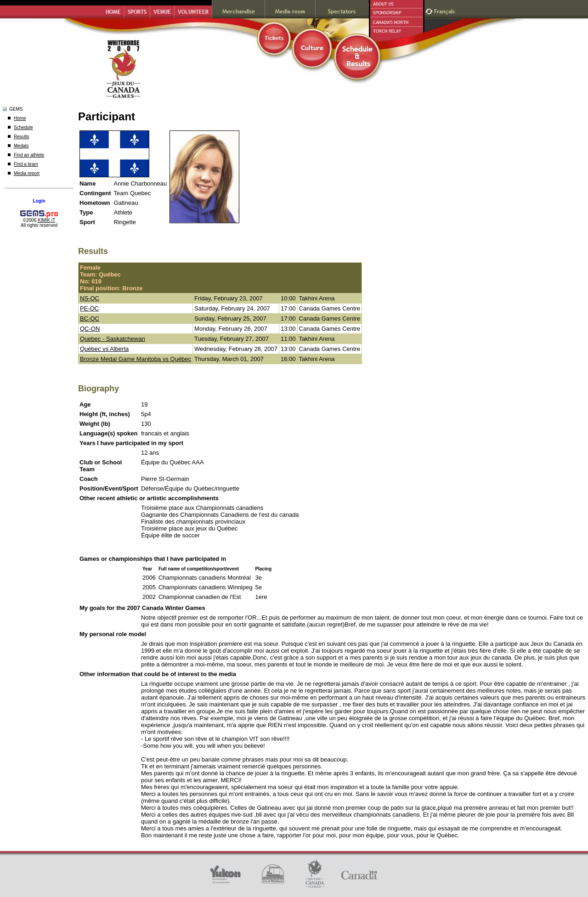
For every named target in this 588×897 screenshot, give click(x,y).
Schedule (23, 127)
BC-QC (90, 319)
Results (21, 137)
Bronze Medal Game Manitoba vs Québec (136, 359)
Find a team (26, 164)
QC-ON (90, 329)
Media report (27, 173)
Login (39, 201)
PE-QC (89, 308)
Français (446, 10)
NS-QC (90, 298)
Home (20, 118)
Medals (21, 146)
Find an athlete (29, 155)
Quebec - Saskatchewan (113, 339)
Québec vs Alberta (104, 349)
